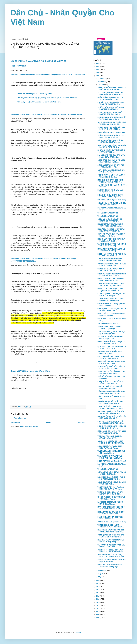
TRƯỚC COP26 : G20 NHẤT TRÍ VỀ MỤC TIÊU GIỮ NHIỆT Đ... (111, 136)
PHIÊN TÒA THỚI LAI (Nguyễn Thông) (112, 461)
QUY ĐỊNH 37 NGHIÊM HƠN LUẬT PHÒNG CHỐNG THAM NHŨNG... (111, 442)
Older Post (81, 423)
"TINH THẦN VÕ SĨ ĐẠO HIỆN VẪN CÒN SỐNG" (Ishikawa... (110, 387)
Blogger (78, 632)
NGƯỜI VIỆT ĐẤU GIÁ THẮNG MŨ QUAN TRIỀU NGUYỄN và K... (110, 225)
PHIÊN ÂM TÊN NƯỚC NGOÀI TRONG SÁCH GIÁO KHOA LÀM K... (112, 275)
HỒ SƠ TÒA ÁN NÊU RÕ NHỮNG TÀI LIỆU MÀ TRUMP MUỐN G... (111, 230)
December (102, 79)
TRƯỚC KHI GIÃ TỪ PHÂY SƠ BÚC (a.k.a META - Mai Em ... (111, 270)
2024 (98, 67)
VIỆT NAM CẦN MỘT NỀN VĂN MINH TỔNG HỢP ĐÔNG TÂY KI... (111, 392)
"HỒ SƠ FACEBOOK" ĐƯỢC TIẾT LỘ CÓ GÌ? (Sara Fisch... (111, 498)
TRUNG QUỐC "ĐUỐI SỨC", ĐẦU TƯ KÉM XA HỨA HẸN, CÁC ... (111, 367)
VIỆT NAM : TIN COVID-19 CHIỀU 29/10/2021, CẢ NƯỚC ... (110, 437)
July (100, 577)
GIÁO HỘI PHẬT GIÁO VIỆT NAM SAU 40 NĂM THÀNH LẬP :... (112, 310)
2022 (98, 73)
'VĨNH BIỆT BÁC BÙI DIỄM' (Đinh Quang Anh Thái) (110, 353)
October (101, 85)
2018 (98, 587)
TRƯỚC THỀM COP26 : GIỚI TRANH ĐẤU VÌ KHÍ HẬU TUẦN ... (111, 108)
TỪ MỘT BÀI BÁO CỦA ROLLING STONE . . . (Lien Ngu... (110, 328)
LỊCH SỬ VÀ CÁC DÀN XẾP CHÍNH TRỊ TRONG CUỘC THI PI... (112, 348)
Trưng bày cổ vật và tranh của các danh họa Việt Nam (39, 102)
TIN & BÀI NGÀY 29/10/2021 (108, 324)
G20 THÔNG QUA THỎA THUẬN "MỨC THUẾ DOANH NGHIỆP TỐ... (112, 123)
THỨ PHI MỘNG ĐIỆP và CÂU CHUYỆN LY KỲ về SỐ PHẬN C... (111, 526)
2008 (98, 618)
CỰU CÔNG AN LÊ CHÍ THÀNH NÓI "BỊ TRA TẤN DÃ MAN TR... (111, 412)
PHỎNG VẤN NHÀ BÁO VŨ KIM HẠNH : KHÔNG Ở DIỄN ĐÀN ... (112, 427)
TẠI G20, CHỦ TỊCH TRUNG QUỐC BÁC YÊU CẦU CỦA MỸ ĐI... (110, 113)
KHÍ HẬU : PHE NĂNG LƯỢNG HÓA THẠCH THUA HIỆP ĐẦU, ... (111, 103)
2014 (98, 599)
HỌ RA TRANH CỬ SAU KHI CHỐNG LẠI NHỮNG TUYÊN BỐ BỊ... (111, 513)
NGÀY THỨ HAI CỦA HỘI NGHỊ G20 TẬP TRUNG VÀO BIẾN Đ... (111, 98)
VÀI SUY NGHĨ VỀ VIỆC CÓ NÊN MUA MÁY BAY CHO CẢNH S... (111, 546)
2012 (98, 605)
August (101, 574)
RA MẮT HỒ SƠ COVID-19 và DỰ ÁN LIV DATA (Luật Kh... (111, 315)
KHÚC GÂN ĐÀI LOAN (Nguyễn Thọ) (111, 132)
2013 (98, 602)
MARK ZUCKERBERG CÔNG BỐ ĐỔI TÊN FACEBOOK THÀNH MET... (111, 508)
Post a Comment (20, 418)
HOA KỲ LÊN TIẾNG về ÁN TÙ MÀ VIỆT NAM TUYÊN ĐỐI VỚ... (110, 290)
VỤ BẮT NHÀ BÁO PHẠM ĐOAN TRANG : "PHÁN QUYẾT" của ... (110, 407)
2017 (98, 590)
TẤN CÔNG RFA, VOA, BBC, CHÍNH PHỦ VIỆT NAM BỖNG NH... (111, 300)
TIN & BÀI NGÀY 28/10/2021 (108, 469)
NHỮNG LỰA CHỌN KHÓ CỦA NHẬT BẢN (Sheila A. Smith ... (111, 240)
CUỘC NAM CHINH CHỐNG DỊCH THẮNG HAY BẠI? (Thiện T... (110, 566)
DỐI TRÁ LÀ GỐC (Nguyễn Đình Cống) (112, 200)
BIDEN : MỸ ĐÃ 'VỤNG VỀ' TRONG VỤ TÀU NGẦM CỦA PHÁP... (112, 255)
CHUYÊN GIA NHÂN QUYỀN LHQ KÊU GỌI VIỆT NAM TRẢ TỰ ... (112, 204)
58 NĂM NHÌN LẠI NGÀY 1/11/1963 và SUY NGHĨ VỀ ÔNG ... (111, 151)
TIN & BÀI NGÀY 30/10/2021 (108, 213)
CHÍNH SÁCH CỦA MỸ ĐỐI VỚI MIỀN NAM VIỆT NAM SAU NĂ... (111, 161)
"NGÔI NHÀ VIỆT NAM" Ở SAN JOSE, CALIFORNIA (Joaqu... (111, 362)
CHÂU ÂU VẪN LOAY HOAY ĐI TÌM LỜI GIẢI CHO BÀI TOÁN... (112, 473)
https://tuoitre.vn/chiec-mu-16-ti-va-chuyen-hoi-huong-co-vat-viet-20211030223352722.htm (48, 74)
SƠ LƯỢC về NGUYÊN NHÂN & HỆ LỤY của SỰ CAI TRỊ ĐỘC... (110, 402)
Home (48, 423)
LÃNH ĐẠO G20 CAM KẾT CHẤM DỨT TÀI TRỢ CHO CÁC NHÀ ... (112, 118)
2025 (98, 64)
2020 (98, 581)
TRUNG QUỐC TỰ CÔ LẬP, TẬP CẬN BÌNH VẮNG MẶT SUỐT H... (111, 128)
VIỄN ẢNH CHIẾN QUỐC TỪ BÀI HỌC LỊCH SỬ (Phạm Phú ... (111, 333)
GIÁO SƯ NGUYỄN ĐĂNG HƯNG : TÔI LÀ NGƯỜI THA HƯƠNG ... (112, 146)
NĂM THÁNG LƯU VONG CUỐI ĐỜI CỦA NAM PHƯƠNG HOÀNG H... (111, 531)
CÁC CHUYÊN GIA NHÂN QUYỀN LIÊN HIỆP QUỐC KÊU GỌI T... (112, 417)
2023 (98, 70)
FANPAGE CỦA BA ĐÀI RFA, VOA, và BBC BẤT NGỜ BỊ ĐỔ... (111, 295)
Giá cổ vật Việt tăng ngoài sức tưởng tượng (35, 94)
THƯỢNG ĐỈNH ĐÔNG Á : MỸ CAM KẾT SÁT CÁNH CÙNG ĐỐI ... (110, 493)
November (102, 82)
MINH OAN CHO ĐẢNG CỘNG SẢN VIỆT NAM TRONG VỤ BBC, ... (110, 181)
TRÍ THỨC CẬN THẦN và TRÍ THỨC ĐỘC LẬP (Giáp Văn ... (111, 338)
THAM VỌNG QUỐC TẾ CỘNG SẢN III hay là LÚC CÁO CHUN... (112, 372)
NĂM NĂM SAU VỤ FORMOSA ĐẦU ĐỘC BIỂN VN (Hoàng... (111, 541)
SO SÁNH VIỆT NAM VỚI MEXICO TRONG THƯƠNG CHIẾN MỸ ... (110, 260)
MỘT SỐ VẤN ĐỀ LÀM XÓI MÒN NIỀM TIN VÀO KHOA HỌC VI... (112, 432)
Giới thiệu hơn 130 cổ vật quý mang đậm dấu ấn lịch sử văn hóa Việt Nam (47, 98)
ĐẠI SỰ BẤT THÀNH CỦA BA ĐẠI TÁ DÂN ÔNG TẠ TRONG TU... (111, 156)
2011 (98, 608)
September (102, 571)
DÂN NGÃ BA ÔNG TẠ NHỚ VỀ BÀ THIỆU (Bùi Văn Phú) (110, 518)
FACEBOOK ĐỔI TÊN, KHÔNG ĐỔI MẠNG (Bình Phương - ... (110, 503)
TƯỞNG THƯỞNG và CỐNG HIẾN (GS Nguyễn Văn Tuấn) (112, 561)
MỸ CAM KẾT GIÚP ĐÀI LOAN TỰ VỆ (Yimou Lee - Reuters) (111, 250)
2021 (98, 76)
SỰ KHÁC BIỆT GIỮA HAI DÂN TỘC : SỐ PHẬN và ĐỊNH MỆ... (111, 166)
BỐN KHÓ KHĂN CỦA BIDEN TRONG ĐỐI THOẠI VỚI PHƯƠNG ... (111, 478)
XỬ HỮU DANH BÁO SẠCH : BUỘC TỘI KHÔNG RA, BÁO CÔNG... (111, 285)
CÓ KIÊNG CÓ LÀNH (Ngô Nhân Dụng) (112, 522)
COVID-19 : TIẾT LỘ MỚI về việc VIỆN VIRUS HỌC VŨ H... (112, 483)
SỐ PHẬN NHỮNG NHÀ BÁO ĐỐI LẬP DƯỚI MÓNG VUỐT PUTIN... (112, 88)
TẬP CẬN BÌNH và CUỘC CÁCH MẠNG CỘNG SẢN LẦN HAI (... (112, 245)
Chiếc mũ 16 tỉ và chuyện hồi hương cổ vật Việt (38, 61)
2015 (98, 596)
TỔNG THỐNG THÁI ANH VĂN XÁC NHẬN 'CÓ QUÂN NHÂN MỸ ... (111, 488)
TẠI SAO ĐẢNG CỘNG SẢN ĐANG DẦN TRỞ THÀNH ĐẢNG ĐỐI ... (110, 93)
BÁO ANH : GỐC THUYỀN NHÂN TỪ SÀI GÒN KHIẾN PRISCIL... (111, 358)
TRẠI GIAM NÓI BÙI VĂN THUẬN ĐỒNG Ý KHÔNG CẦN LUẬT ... (110, 457)
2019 (98, 584)
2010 (98, 611)
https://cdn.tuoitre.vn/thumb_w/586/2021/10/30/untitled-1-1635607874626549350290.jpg (46, 114)
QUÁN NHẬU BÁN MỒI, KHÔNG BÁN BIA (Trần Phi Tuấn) (111, 171)
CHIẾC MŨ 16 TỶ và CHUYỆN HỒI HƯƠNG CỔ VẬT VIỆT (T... (110, 220)
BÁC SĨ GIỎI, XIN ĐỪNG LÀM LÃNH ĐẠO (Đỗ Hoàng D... (111, 191)
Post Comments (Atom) (29, 426)
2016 (98, 593)
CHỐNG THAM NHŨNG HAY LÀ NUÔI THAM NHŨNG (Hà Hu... (111, 176)
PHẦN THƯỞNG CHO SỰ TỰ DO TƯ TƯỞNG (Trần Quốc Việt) (111, 382)
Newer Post (15, 423)
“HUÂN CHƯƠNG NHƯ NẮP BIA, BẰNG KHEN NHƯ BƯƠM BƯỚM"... (112, 556)
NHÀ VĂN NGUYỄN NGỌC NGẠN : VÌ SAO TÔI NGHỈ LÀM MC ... (111, 343)
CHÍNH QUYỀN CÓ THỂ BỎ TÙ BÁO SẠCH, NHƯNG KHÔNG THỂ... (111, 536)
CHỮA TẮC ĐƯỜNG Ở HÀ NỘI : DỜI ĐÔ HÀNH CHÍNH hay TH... (111, 280)
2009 (98, 614)
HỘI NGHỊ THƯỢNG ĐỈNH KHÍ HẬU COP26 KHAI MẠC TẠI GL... (110, 141)
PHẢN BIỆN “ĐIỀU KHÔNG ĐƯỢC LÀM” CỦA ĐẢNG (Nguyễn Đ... (110, 196)
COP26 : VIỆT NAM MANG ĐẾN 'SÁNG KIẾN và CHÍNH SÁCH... (112, 265)
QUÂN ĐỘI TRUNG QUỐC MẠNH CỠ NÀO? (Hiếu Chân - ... (111, 235)
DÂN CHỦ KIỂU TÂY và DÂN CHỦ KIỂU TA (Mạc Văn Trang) (110, 447)
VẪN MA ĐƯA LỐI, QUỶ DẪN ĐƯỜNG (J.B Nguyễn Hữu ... (111, 452)
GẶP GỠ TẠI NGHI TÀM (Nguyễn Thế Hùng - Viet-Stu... (111, 305)
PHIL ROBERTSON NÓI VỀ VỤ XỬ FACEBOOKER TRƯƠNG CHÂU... (111, 422)
